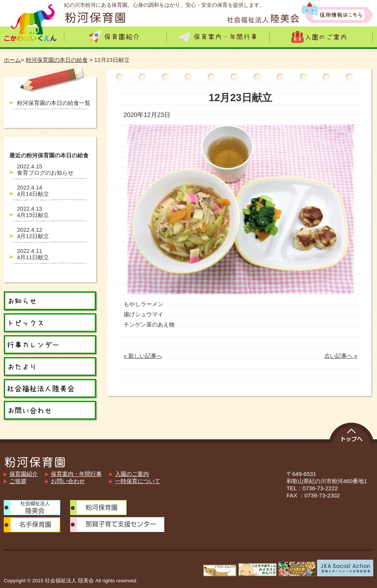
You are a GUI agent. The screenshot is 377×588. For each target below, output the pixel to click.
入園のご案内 (132, 474)
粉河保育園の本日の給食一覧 (54, 103)
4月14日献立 (33, 191)
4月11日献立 (33, 254)
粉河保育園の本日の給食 (57, 60)
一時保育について (138, 481)
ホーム (12, 60)
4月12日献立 (33, 233)
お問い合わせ (68, 481)
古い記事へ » (341, 356)
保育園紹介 (24, 474)
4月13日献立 (33, 212)
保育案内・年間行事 (76, 474)
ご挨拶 (18, 481)
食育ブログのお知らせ (45, 169)
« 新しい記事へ (143, 356)
